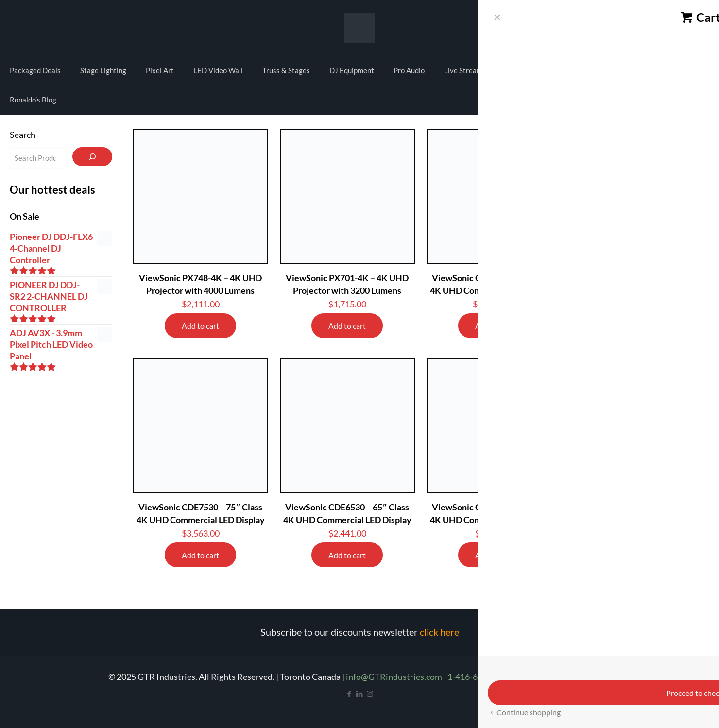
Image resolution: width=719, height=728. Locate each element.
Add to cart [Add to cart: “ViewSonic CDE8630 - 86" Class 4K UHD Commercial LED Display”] (641, 326)
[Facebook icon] (350, 694)
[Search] (92, 157)
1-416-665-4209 (479, 677)
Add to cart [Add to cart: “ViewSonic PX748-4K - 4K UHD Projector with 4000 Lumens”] (200, 326)
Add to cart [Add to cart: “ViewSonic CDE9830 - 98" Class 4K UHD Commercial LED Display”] (494, 326)
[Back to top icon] (672, 708)
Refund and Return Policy (563, 677)
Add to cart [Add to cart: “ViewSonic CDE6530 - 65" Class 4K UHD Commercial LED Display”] (347, 555)
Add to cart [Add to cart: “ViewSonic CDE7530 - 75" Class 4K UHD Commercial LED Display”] (200, 555)
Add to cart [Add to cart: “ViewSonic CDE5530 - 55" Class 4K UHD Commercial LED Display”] (494, 555)
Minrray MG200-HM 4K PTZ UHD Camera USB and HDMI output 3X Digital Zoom (641, 520)
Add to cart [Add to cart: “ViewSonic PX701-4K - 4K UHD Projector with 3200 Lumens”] (347, 326)
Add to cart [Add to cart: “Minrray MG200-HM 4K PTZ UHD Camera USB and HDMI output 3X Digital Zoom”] (641, 567)
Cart (698, 26)
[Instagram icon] (370, 694)
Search (23, 135)
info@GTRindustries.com (394, 677)
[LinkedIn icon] (360, 694)
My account (663, 26)
